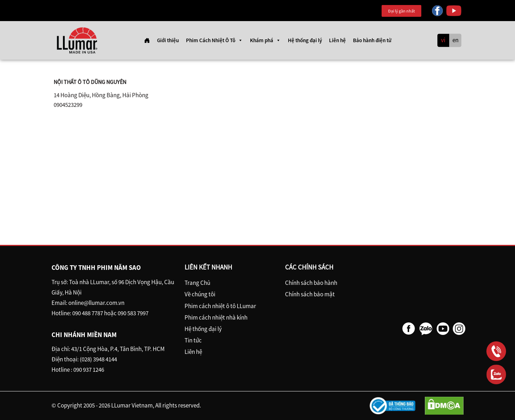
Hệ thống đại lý (305, 40)
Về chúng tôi (200, 294)
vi (443, 40)
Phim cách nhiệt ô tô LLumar (220, 306)
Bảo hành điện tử (372, 40)
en (455, 40)
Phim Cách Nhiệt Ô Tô (214, 40)
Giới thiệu (168, 40)
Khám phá (265, 40)
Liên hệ (337, 40)
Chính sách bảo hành (311, 283)
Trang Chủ (197, 283)
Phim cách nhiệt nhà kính (216, 317)
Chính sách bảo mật (310, 294)
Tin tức (193, 340)
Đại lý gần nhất (401, 11)
